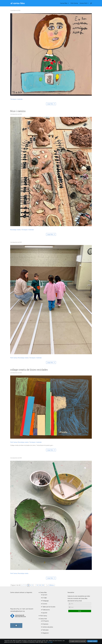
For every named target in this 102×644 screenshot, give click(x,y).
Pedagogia (45, 601)
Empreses (45, 624)
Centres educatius (48, 627)
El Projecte (46, 621)
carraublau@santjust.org (17, 611)
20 (40, 585)
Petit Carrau (74, 3)
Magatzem (46, 633)
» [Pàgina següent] (48, 585)
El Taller (45, 598)
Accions (45, 604)
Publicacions (46, 610)
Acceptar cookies (92, 641)
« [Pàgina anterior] (22, 585)
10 (37, 585)
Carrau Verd (83, 3)
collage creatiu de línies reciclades (29, 370)
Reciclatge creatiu (15, 230)
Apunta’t (45, 613)
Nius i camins (18, 111)
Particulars (45, 630)
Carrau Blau (64, 3)
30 (43, 585)
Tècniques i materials (16, 99)
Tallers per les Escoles (49, 607)
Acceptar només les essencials (78, 641)
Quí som (45, 595)
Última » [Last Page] (52, 585)
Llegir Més (50, 104)
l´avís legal (50, 642)
